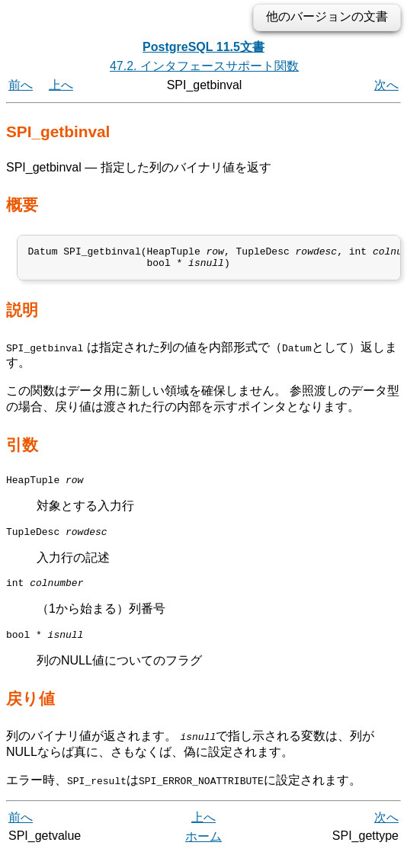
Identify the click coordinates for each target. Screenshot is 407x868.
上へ (61, 85)
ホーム (203, 851)
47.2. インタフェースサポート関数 (204, 66)
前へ (21, 85)
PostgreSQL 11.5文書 (203, 47)
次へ (386, 85)
